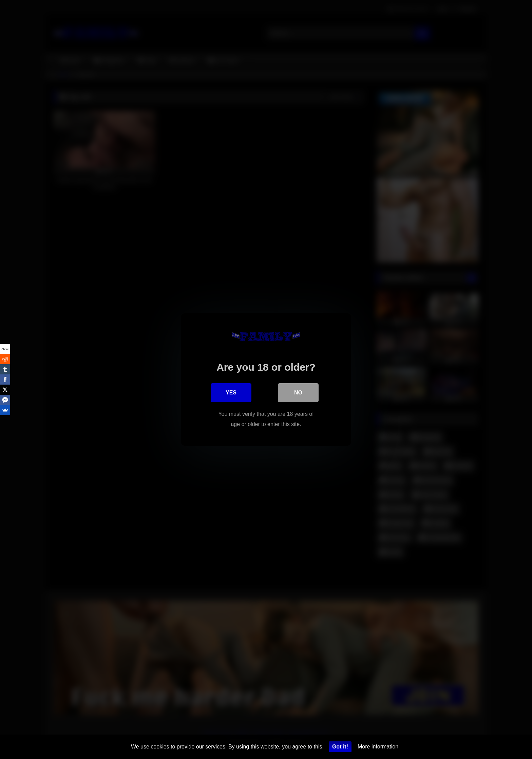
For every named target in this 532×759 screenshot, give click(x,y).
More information (378, 747)
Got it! (340, 747)
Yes (231, 393)
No (298, 393)
